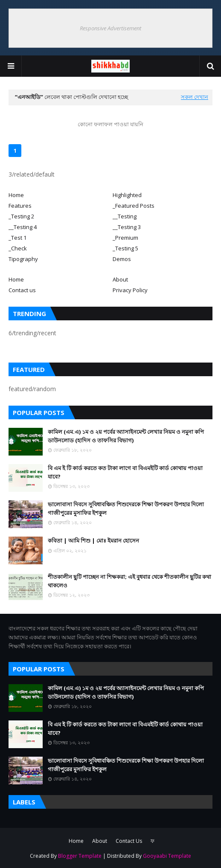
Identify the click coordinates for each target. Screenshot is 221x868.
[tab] (58, 195)
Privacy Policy (130, 290)
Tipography (23, 259)
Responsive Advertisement (110, 28)
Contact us (22, 290)
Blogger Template (80, 856)
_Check (18, 248)
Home (16, 195)
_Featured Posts (134, 206)
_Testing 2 (21, 216)
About (120, 279)
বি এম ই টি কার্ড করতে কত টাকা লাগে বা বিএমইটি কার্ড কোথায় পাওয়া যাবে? (125, 472)
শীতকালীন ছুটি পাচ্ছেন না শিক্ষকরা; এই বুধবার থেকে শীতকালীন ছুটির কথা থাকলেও (129, 581)
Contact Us (129, 841)
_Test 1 (17, 238)
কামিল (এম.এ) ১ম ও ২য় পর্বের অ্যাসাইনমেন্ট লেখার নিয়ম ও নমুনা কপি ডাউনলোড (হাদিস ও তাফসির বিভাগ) (126, 436)
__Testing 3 (127, 227)
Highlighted (127, 195)
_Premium (125, 238)
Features (20, 206)
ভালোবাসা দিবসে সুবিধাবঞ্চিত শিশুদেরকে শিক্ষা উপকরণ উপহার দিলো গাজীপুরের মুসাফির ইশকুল (126, 508)
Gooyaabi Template (167, 856)
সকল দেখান (195, 97)
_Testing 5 (125, 248)
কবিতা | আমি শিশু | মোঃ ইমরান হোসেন (93, 540)
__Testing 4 (23, 227)
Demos (122, 259)
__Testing (125, 216)
